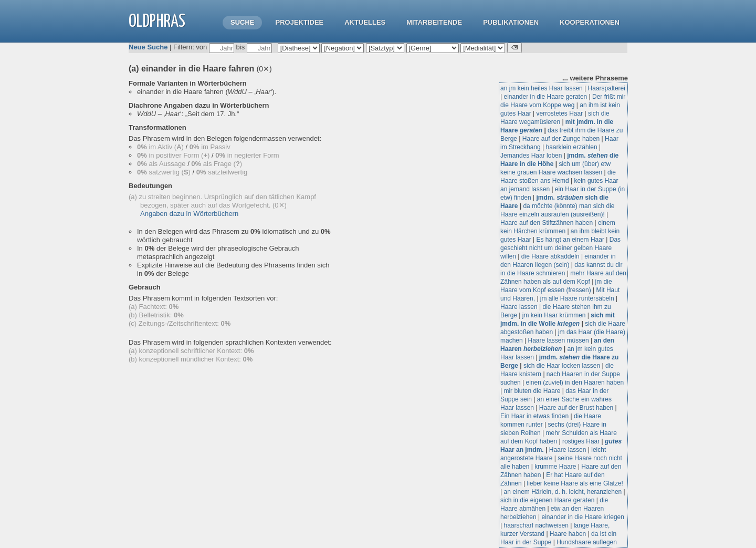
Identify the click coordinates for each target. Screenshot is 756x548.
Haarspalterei (607, 88)
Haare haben (568, 534)
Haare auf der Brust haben (576, 408)
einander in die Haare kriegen (583, 517)
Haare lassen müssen (559, 340)
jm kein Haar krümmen (554, 315)
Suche (243, 22)
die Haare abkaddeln (550, 256)
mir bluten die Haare (532, 391)
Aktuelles (365, 22)
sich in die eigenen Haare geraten (547, 500)
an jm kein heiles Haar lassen (542, 88)
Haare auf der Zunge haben (561, 139)
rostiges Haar (581, 441)
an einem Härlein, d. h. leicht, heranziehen (563, 492)
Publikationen (511, 22)
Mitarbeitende (434, 22)
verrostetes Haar (560, 113)
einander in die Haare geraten (545, 97)
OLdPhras (157, 22)
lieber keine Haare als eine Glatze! (575, 483)
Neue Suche (148, 47)
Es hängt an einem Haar (570, 240)
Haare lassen (519, 307)
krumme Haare (555, 467)
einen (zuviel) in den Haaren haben (575, 382)
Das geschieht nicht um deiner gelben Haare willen (560, 248)
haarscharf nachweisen (536, 525)
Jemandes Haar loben (531, 156)
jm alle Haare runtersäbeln (577, 298)
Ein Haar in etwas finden (534, 416)
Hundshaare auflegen (587, 542)
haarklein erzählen (572, 147)
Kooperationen (590, 22)
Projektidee (299, 22)
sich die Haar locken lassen (562, 366)
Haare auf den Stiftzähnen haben (547, 223)
